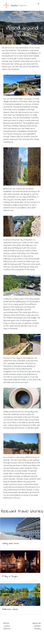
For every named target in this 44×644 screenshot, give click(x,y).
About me (37, 623)
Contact (37, 626)
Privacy (38, 629)
